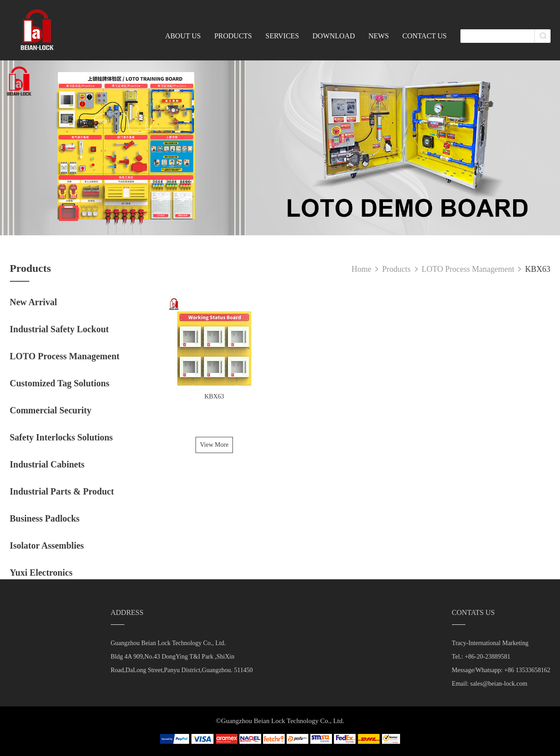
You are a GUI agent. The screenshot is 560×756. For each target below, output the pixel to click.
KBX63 (537, 269)
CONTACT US (424, 36)
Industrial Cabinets (47, 464)
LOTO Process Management (65, 356)
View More (214, 445)
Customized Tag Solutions (60, 383)
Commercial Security (51, 410)
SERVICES (282, 36)
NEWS (379, 36)
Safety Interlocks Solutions (61, 437)
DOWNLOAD (334, 36)
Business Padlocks (45, 518)
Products (397, 269)
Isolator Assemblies (47, 545)
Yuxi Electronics (41, 573)
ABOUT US (183, 36)
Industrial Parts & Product (62, 491)
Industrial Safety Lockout (59, 329)
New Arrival (34, 302)
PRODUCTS (233, 36)
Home (361, 269)
